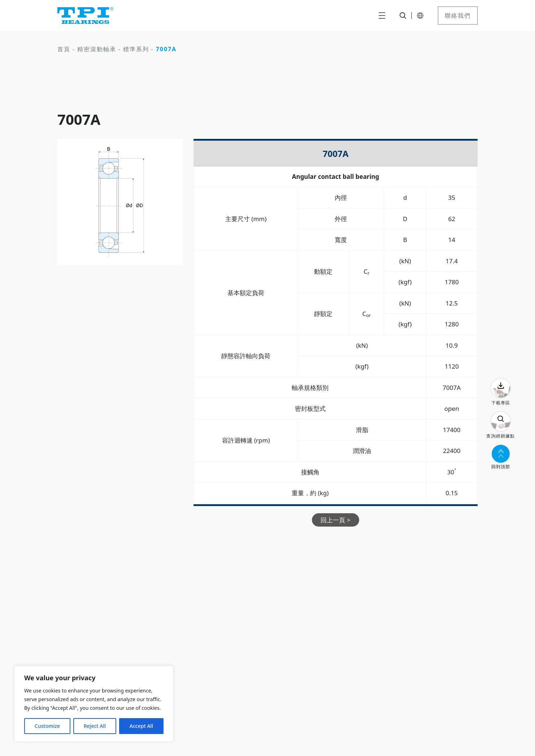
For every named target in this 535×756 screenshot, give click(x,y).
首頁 (64, 49)
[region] (94, 704)
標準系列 (136, 49)
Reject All (95, 726)
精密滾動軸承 (97, 49)
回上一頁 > (335, 520)
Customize (47, 726)
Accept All (141, 726)
